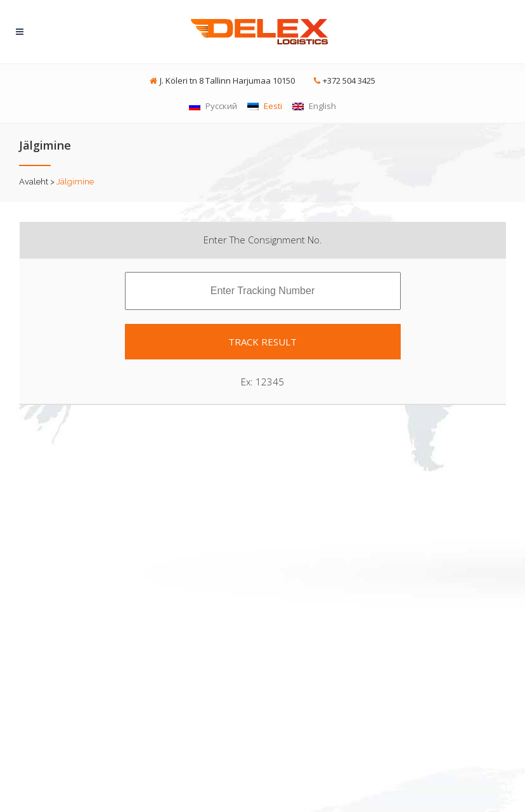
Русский (213, 106)
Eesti (265, 106)
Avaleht (34, 182)
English (314, 106)
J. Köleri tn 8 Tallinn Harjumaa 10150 (227, 81)
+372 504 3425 (349, 81)
